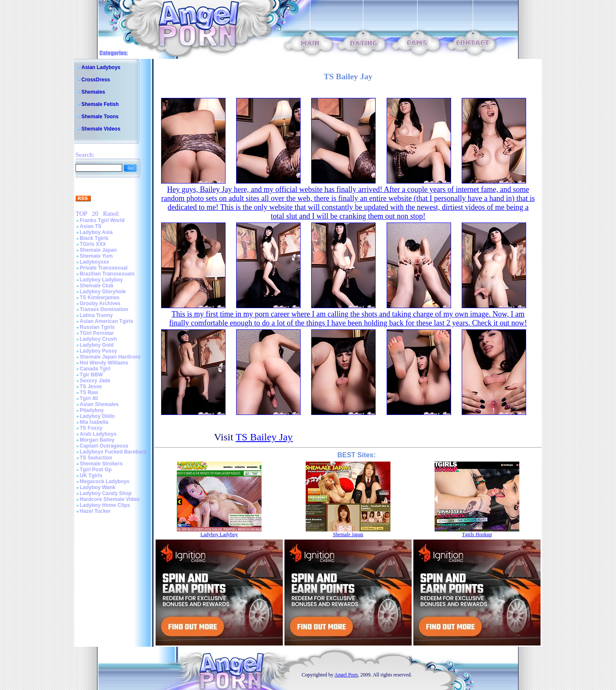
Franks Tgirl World (102, 220)
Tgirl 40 (89, 398)
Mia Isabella (94, 422)
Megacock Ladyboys (105, 481)
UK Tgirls (91, 476)
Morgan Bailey (97, 440)
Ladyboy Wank (98, 487)
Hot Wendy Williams (104, 363)
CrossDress (96, 80)
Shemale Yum (96, 256)
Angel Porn (346, 675)
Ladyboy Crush (98, 339)
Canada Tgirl (95, 369)
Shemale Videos (101, 129)
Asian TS (91, 226)
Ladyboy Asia (96, 232)
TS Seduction (96, 458)
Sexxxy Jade (95, 381)
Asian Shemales (99, 404)
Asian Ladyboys (101, 67)
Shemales (93, 92)
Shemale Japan (98, 250)
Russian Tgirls (97, 327)
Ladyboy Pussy (98, 351)
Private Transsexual (104, 268)
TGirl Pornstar (97, 333)
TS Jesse (91, 387)
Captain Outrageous (104, 446)
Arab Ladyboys (98, 434)
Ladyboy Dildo (97, 416)
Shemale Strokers (101, 464)
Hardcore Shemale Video (110, 499)
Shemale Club (96, 286)
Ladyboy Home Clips (105, 505)
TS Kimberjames (100, 298)
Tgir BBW (91, 375)
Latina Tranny (96, 315)
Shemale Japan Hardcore (110, 357)
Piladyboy (92, 410)
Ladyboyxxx (94, 262)
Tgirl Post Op (96, 470)
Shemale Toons (100, 117)
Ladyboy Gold (97, 345)
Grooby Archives (100, 303)
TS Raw (89, 392)
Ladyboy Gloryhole (103, 292)
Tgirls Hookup (477, 534)
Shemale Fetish (100, 104)
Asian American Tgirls (106, 321)
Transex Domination (104, 309)
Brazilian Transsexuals (107, 274)
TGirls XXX (93, 244)
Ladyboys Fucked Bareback (113, 452)
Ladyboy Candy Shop (106, 493)
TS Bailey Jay (264, 437)
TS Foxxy (91, 428)
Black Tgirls (94, 238)
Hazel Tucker (95, 511)
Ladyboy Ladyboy (101, 280)
